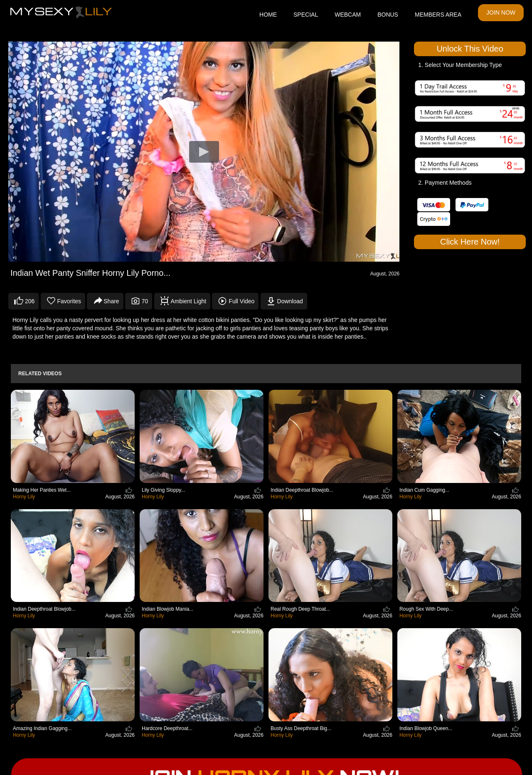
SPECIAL (306, 15)
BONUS (388, 15)
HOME (268, 15)
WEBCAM (348, 15)
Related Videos (40, 374)
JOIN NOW (501, 12)
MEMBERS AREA (438, 15)
